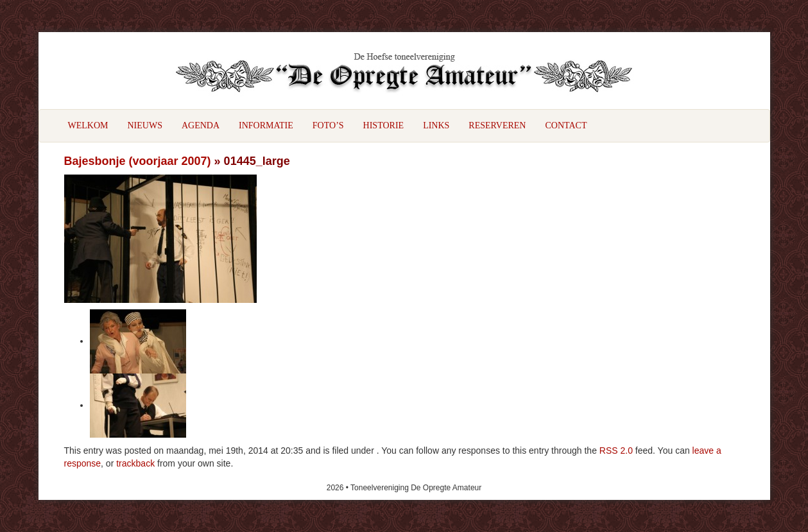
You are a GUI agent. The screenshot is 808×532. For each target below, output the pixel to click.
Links (436, 125)
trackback (135, 463)
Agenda (201, 125)
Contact (566, 125)
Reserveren (497, 125)
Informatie (266, 125)
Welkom (88, 125)
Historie (384, 125)
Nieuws (145, 125)
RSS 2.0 (616, 450)
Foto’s (328, 125)
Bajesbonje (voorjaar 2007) (138, 161)
